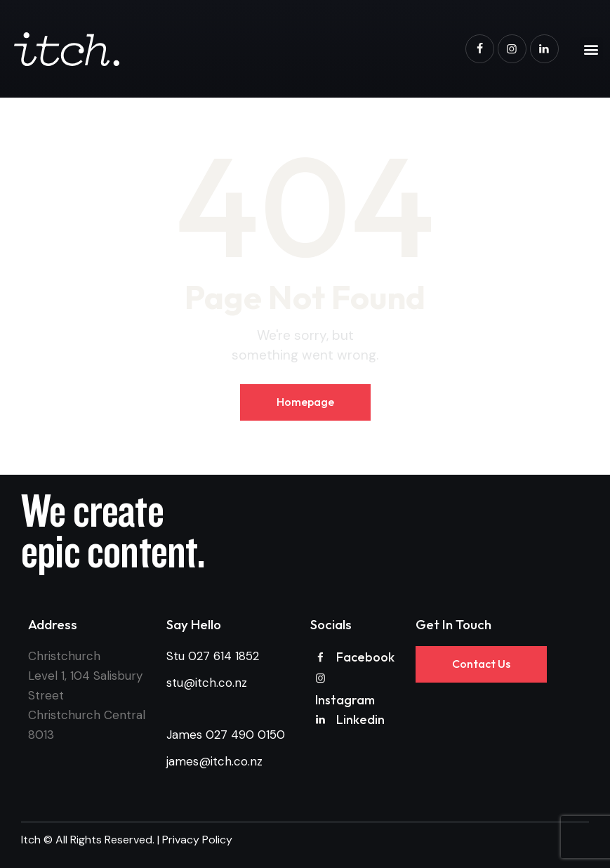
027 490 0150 (245, 735)
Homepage (305, 402)
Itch (31, 840)
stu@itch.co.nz (207, 683)
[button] (591, 49)
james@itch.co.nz (214, 761)
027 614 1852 (224, 656)
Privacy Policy (197, 840)
